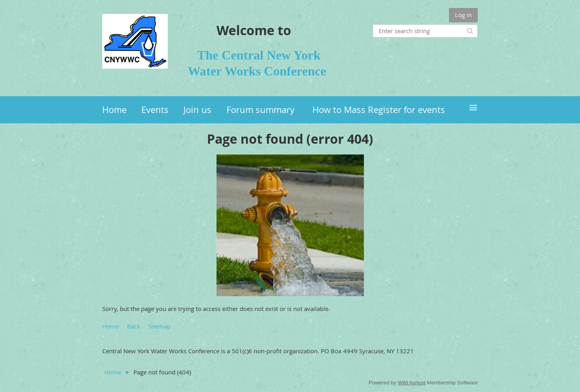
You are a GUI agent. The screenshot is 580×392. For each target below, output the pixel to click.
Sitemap (159, 326)
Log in (463, 15)
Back (134, 326)
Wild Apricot (412, 383)
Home (111, 326)
